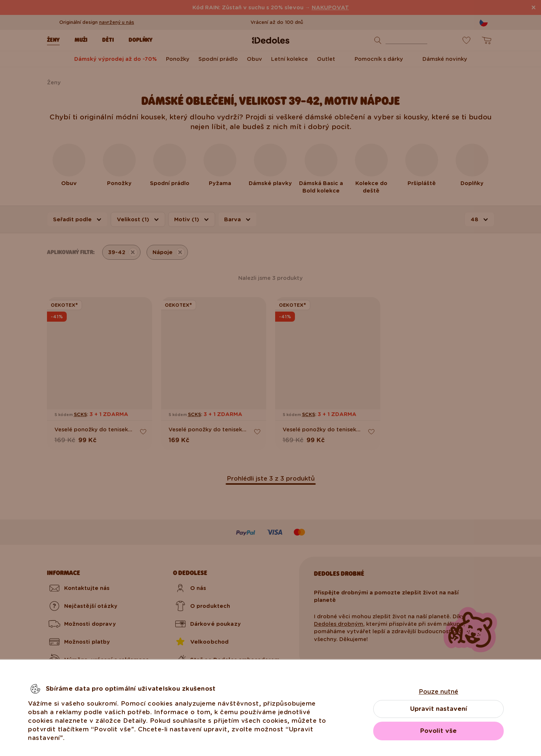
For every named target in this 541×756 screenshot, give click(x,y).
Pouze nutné (438, 692)
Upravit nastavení (439, 709)
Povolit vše (438, 731)
